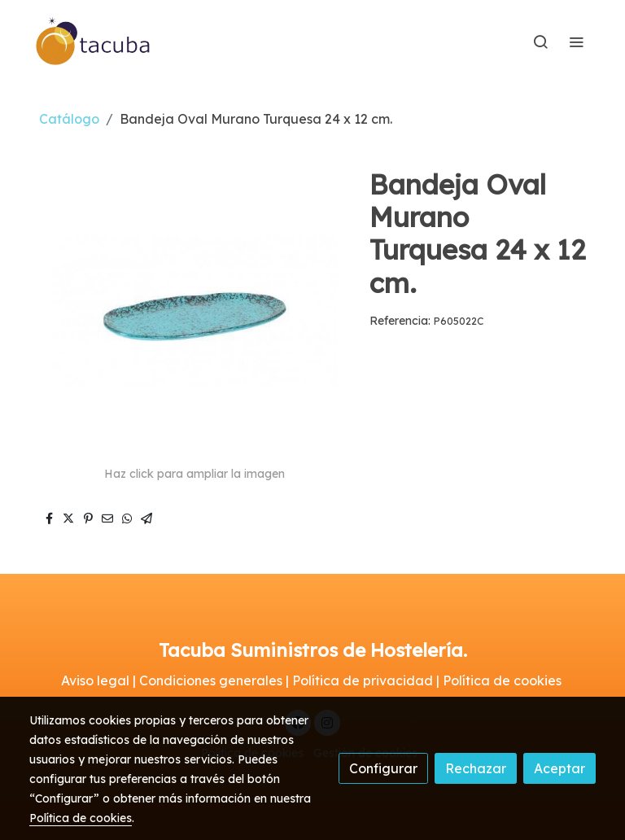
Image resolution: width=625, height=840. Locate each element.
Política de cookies (81, 818)
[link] (94, 42)
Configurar (383, 768)
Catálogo (69, 119)
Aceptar (559, 768)
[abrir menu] (576, 42)
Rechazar (476, 768)
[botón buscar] (540, 42)
